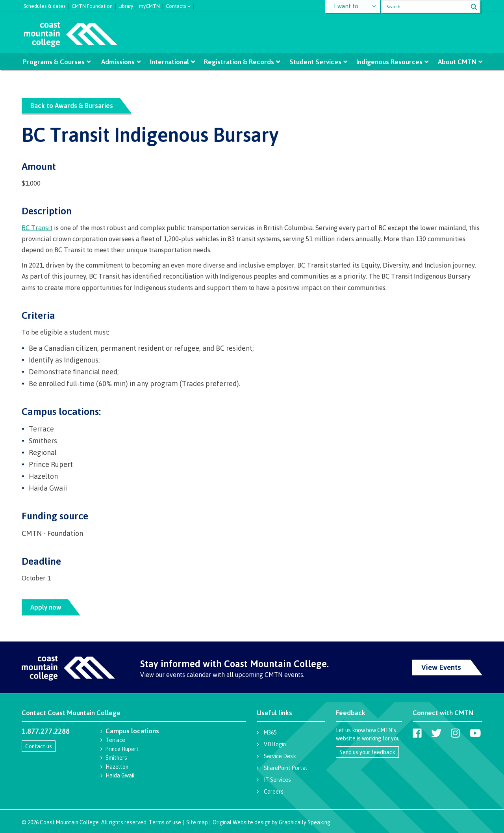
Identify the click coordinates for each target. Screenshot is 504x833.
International (170, 62)
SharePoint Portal (285, 768)
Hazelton (117, 767)
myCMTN (149, 5)
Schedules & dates (45, 5)
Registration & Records (239, 62)
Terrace (115, 740)
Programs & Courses (55, 62)
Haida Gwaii (120, 775)
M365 (270, 732)
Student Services (315, 62)
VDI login (275, 744)
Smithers (116, 758)
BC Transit (37, 228)
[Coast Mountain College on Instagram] (455, 733)
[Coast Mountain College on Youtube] (475, 733)
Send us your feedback (367, 752)
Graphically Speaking (305, 822)
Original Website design (242, 822)
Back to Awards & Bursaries (72, 105)
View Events (441, 667)
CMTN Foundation (92, 5)
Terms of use (165, 822)
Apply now (46, 607)
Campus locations (132, 731)
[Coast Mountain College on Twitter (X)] (436, 733)
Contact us (39, 746)
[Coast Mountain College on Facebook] (417, 733)
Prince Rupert (122, 749)
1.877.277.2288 (46, 731)
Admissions (119, 62)
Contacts (176, 5)
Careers (274, 791)
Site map (197, 822)
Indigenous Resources (388, 62)
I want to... (348, 7)
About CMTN (455, 62)
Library (126, 5)
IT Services (277, 780)
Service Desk (280, 756)
